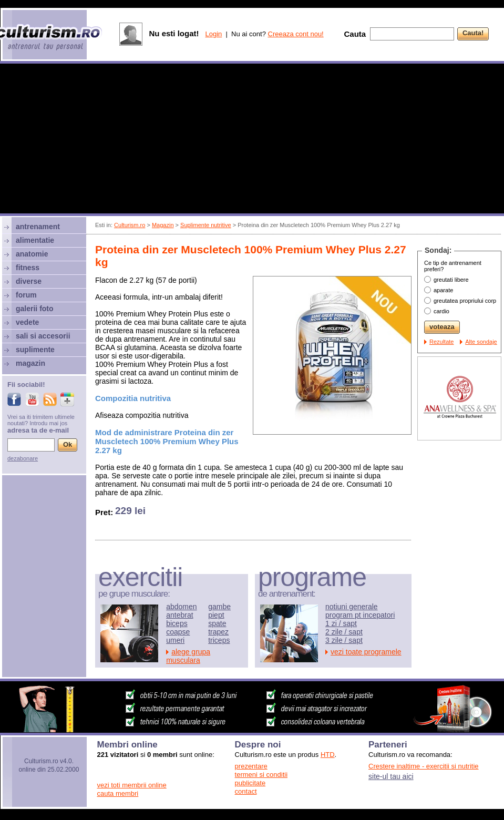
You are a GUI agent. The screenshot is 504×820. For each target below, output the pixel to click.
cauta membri (118, 793)
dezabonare (23, 458)
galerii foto (35, 309)
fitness (28, 268)
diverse (29, 281)
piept (216, 615)
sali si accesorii (43, 336)
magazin (30, 363)
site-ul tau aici (391, 776)
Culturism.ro (130, 225)
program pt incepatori (360, 615)
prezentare (251, 766)
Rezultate (441, 342)
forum (26, 295)
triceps (219, 640)
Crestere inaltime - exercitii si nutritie (424, 766)
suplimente (35, 350)
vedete (27, 322)
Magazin (163, 225)
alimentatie (35, 240)
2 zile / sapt (344, 632)
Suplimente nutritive (206, 225)
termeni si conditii (261, 775)
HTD (328, 755)
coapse (178, 632)
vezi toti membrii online (132, 785)
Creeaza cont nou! (296, 34)
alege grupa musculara (188, 656)
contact (246, 791)
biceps (177, 623)
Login (213, 34)
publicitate (250, 783)
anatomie (32, 254)
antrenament (38, 227)
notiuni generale (352, 607)
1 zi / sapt (341, 623)
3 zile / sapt (344, 640)
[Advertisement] (252, 140)
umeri (175, 640)
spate (217, 623)
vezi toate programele (366, 652)
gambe (219, 607)
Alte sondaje (481, 342)
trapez (218, 632)
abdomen (181, 607)
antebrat (179, 615)
